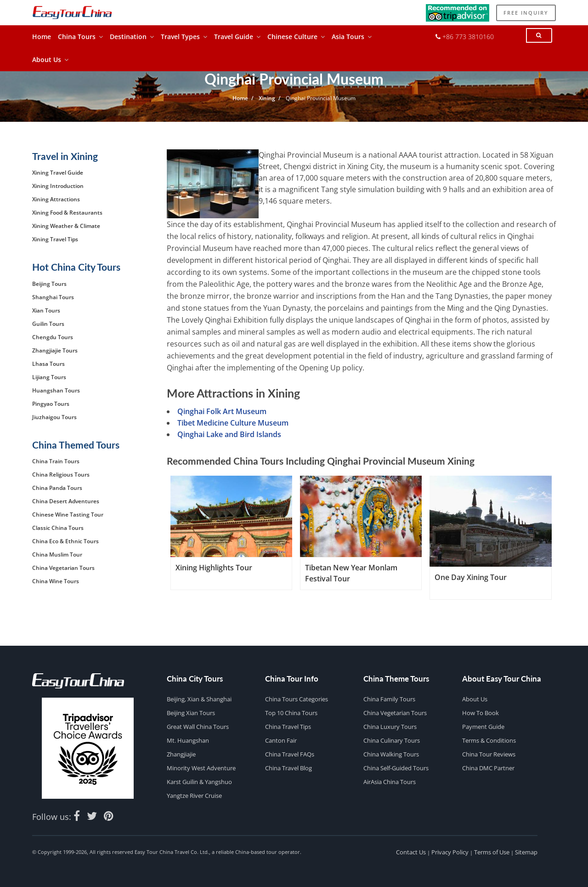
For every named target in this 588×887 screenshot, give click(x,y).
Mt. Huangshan (188, 740)
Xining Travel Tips (55, 239)
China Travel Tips (288, 727)
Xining (267, 98)
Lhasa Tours (48, 364)
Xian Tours (46, 310)
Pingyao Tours (51, 404)
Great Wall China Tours (198, 727)
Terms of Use (492, 852)
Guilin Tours (48, 324)
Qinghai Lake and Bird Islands (229, 434)
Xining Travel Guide (58, 173)
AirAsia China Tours (390, 782)
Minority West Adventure (201, 768)
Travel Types (184, 39)
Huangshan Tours (56, 390)
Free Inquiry (526, 14)
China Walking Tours (391, 754)
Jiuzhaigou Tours (54, 417)
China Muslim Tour (57, 554)
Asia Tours (352, 39)
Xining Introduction (58, 186)
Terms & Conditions (489, 740)
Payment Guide (483, 727)
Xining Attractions (56, 199)
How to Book (481, 713)
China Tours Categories (297, 699)
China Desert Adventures (66, 501)
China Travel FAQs (290, 754)
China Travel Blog (288, 768)
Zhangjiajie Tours (55, 350)
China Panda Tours (57, 488)
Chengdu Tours (53, 337)
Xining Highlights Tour (214, 568)
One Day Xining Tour (471, 577)
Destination (132, 39)
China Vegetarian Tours (63, 568)
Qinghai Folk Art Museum (222, 411)
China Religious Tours (61, 475)
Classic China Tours (58, 528)
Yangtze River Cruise (194, 796)
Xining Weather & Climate (66, 226)
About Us (50, 62)
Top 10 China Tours (291, 713)
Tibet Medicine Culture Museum (233, 423)
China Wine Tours (56, 581)
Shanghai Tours (53, 297)
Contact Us (411, 852)
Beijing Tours (49, 284)
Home (42, 39)
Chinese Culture (296, 39)
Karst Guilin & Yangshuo (199, 782)
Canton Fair (281, 740)
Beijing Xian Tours (191, 713)
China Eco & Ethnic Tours (65, 541)
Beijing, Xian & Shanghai (199, 699)
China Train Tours (56, 461)
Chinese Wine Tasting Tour (68, 515)
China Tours (80, 39)
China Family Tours (389, 699)
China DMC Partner (488, 768)
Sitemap (526, 852)
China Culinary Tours (392, 740)
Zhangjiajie (181, 754)
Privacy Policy (450, 852)
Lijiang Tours (49, 377)
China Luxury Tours (390, 727)
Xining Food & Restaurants (67, 213)
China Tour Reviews (489, 754)
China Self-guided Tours (396, 768)
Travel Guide (237, 39)
